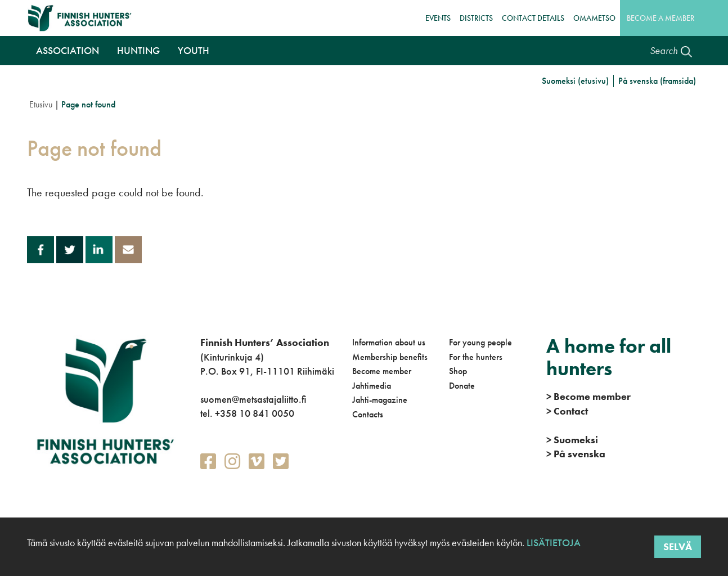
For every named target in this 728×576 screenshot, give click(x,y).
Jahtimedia (372, 386)
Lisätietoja (552, 543)
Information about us (389, 342)
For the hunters (476, 357)
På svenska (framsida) (657, 81)
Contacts (368, 414)
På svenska (576, 454)
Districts (476, 18)
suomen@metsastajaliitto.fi (253, 399)
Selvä (678, 546)
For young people (480, 342)
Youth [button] (194, 50)
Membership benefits (390, 357)
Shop (458, 371)
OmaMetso (594, 18)
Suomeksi (572, 440)
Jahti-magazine (380, 400)
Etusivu (41, 104)
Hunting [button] (138, 50)
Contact (567, 411)
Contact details (533, 18)
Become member (382, 371)
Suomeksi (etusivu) (575, 81)
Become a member (660, 18)
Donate (462, 386)
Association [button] (68, 50)
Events (438, 18)
